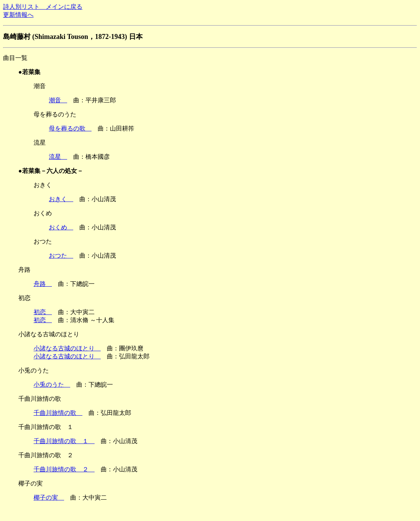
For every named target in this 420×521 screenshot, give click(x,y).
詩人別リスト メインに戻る (43, 7)
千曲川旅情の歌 (58, 413)
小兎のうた (52, 385)
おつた (61, 256)
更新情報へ (18, 15)
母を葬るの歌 (70, 128)
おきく (61, 199)
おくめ (61, 227)
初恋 (43, 312)
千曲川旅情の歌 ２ (64, 469)
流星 (58, 157)
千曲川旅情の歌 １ (64, 441)
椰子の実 (49, 498)
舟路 (43, 284)
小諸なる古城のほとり (67, 348)
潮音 (58, 100)
